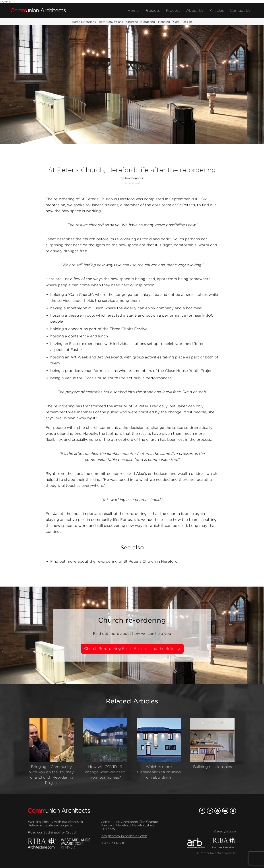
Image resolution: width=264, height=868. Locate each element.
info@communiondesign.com (124, 836)
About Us (195, 11)
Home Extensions (84, 22)
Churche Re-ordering (141, 22)
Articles (217, 11)
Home (133, 11)
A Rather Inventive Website (216, 853)
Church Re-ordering (132, 649)
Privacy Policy (225, 831)
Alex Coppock (134, 178)
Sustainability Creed (60, 832)
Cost (176, 22)
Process (173, 11)
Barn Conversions (111, 22)
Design (187, 22)
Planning (164, 22)
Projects (152, 11)
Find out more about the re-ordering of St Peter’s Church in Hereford (114, 561)
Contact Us (240, 11)
